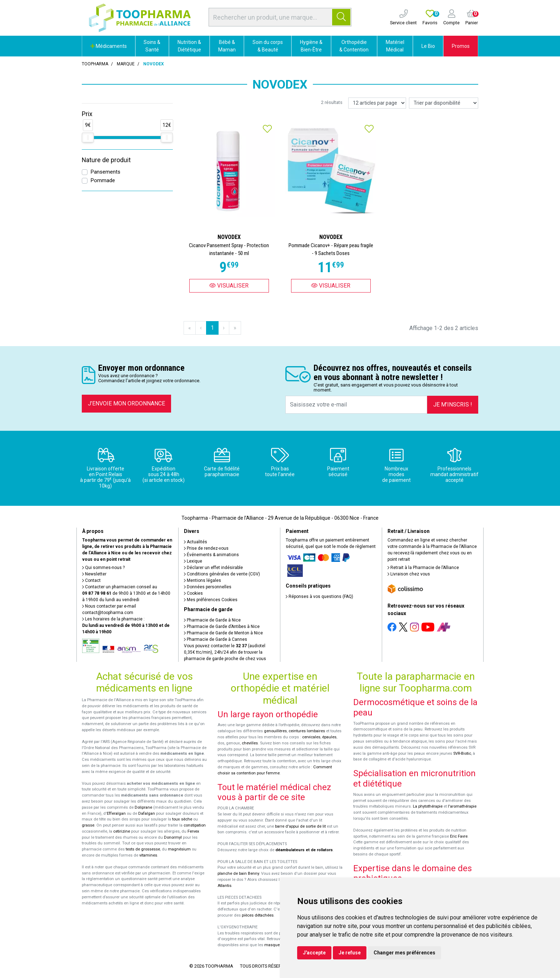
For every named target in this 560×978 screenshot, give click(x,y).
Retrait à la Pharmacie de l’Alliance (423, 568)
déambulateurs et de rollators (304, 850)
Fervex (193, 831)
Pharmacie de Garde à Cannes (216, 639)
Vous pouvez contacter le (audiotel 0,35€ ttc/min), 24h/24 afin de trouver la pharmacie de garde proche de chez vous (225, 652)
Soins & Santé (152, 46)
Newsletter (94, 574)
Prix (87, 114)
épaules (329, 737)
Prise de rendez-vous (206, 548)
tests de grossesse (143, 849)
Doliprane (143, 807)
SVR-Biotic (462, 754)
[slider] (88, 138)
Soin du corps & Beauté (268, 46)
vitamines (148, 855)
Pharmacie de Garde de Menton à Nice (223, 633)
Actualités (196, 542)
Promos (461, 46)
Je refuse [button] (350, 953)
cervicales (311, 737)
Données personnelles (208, 587)
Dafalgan (147, 814)
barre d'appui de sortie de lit (300, 826)
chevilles (250, 743)
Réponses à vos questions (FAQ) (319, 597)
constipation (195, 825)
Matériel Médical (395, 46)
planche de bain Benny (238, 874)
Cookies (193, 593)
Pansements (105, 172)
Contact (91, 580)
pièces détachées (258, 915)
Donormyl (173, 837)
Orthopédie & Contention (354, 46)
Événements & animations (211, 555)
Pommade (103, 180)
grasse (88, 825)
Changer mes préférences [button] (404, 953)
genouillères (275, 731)
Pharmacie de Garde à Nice (212, 620)
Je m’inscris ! (453, 405)
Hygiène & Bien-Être (311, 46)
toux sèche (182, 819)
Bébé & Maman (227, 46)
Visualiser (229, 286)
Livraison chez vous (409, 574)
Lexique (193, 561)
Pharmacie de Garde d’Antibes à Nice (222, 627)
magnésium (179, 849)
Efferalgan (116, 814)
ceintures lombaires (307, 731)
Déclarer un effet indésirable (213, 568)
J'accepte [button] (314, 953)
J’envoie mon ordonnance (126, 403)
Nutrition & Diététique (189, 46)
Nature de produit (106, 160)
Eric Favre (459, 836)
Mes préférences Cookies (211, 600)
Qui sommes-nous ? (103, 568)
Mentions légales (202, 580)
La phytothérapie (428, 806)
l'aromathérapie (462, 806)
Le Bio (428, 46)
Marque (126, 64)
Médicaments (109, 46)
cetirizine (122, 831)
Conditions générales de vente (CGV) (222, 574)
